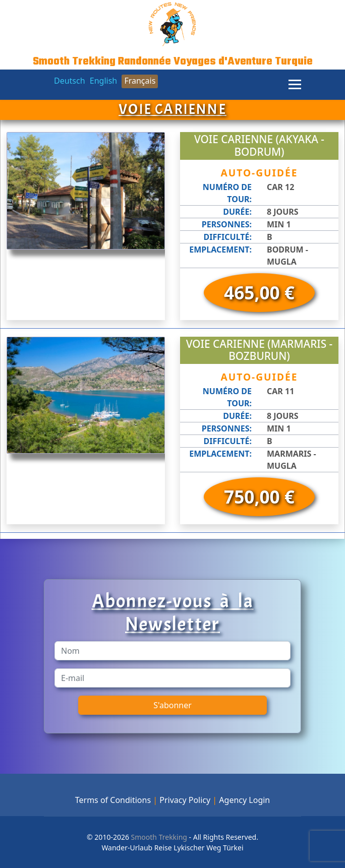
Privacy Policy (185, 800)
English (103, 81)
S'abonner (172, 705)
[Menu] (295, 85)
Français (140, 81)
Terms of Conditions (113, 800)
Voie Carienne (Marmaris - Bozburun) (260, 350)
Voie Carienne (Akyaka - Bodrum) (259, 145)
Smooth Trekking (158, 837)
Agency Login (244, 800)
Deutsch (70, 81)
